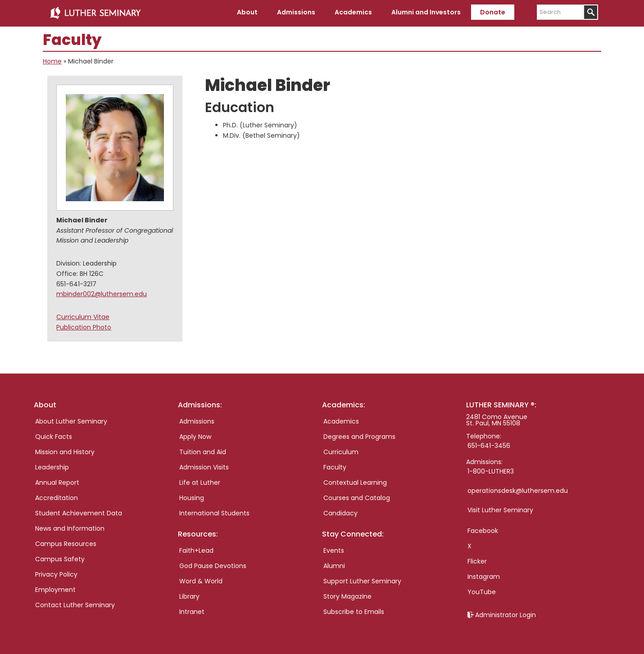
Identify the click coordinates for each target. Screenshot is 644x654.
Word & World (201, 580)
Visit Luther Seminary (500, 509)
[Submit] (591, 12)
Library (189, 595)
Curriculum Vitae (83, 316)
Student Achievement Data (79, 512)
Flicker (477, 560)
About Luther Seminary (71, 420)
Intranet (192, 610)
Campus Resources (66, 542)
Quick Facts (54, 435)
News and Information (70, 527)
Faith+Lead (196, 549)
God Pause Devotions (213, 564)
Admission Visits (204, 466)
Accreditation (57, 496)
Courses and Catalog (357, 496)
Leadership (52, 466)
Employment (55, 588)
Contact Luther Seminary (75, 604)
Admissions (197, 420)
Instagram (484, 575)
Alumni (334, 564)
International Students (214, 512)
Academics (341, 420)
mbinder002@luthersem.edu (102, 293)
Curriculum (341, 451)
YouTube (482, 591)
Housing (192, 496)
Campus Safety (60, 558)
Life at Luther (200, 481)
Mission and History (65, 451)
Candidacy (340, 512)
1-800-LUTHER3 (491, 470)
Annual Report (57, 481)
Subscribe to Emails (354, 610)
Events (334, 549)
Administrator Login (506, 613)
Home (52, 60)
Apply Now (195, 435)
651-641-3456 (489, 444)
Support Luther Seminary (362, 580)
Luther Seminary (95, 13)
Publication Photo (84, 326)
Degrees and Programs (359, 435)
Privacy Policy (56, 573)
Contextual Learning (355, 481)
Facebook (483, 529)
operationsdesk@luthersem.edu (518, 489)
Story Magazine (347, 595)
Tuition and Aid (203, 451)
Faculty (335, 466)
